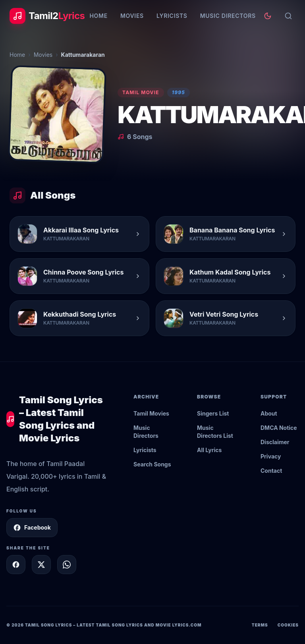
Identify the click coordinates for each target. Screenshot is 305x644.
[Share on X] (41, 565)
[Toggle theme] (268, 16)
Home (98, 16)
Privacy (271, 456)
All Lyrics (209, 450)
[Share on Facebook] (16, 565)
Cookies (288, 625)
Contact (271, 471)
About (269, 413)
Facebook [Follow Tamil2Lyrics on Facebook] (32, 528)
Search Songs (152, 464)
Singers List (213, 413)
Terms (260, 625)
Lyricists (172, 16)
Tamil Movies (151, 413)
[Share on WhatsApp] (67, 565)
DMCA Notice (279, 428)
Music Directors (228, 16)
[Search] (288, 16)
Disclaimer (275, 442)
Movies (132, 16)
